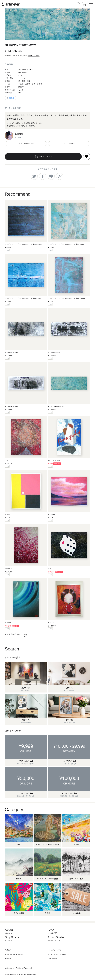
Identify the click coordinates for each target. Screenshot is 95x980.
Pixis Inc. (20, 974)
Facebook (28, 968)
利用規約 (8, 950)
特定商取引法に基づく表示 (14, 954)
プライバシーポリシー (55, 950)
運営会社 (8, 959)
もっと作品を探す (16, 635)
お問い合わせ (52, 959)
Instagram (9, 968)
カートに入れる (43, 157)
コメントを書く (69, 144)
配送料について (34, 56)
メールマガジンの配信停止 (57, 954)
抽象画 (10, 98)
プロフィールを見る (26, 144)
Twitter (18, 968)
